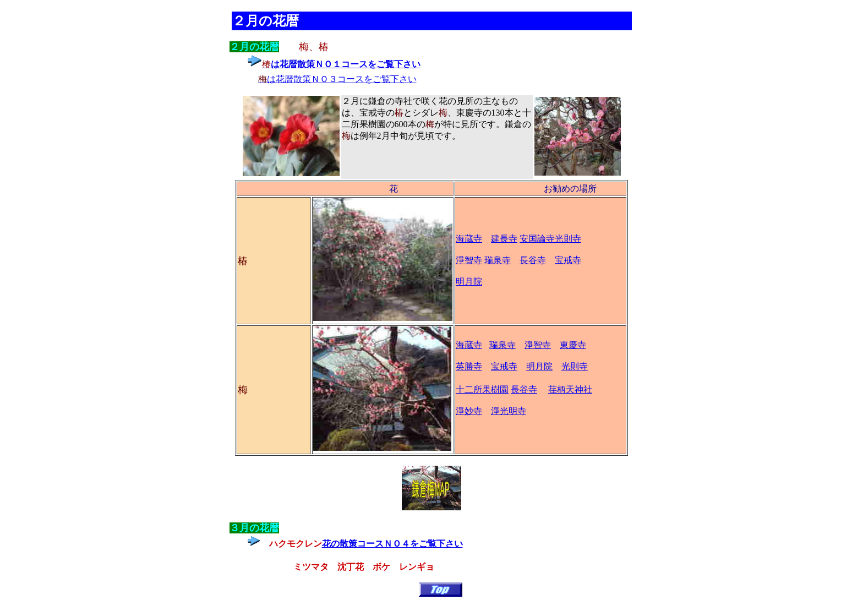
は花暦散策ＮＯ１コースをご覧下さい (346, 64)
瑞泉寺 (498, 260)
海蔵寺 (469, 239)
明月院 (539, 366)
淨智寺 (469, 260)
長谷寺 (533, 260)
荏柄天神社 (570, 389)
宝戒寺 (568, 260)
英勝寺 (469, 366)
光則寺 (568, 239)
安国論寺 (537, 239)
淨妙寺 (469, 411)
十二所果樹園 (482, 389)
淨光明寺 (509, 411)
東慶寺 (573, 345)
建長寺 (504, 239)
